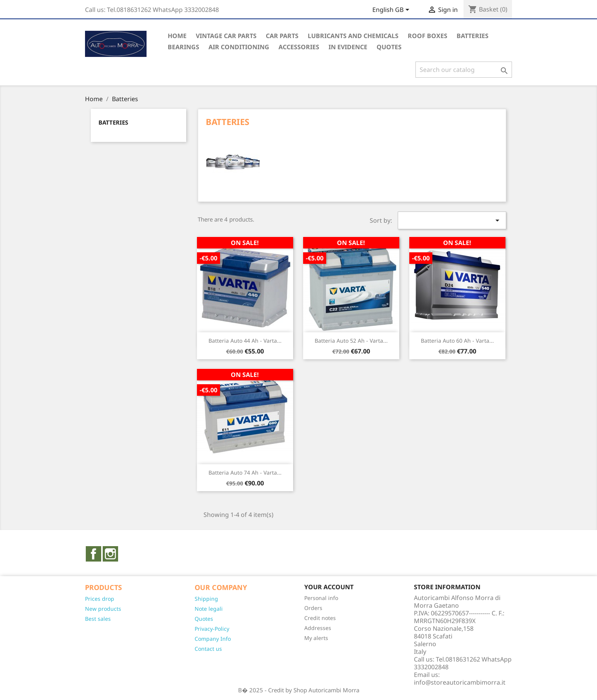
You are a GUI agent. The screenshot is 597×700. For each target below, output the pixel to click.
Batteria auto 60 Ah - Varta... (457, 341)
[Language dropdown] (392, 10)
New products (103, 609)
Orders (313, 608)
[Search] (464, 70)
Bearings (183, 47)
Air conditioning (239, 47)
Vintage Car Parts (226, 36)
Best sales (98, 619)
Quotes (204, 619)
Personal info (321, 598)
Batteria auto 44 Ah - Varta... (245, 341)
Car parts (282, 36)
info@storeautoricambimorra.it (460, 682)
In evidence (348, 47)
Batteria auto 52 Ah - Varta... (351, 341)
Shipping (206, 599)
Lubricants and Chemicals (353, 36)
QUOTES (389, 47)
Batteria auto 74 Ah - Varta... (245, 472)
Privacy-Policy (212, 629)
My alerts (316, 638)
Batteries (473, 36)
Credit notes (320, 618)
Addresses (318, 628)
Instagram (110, 554)
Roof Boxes (428, 36)
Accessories (299, 47)
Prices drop (100, 599)
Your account (329, 587)
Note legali (209, 609)
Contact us (208, 649)
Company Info (213, 639)
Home (177, 36)
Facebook (93, 554)
